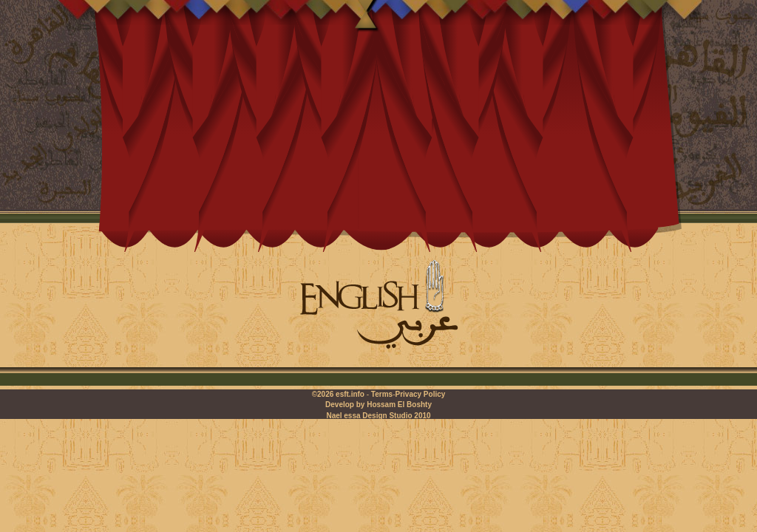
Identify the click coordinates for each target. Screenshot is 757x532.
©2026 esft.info (338, 394)
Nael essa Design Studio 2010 (378, 416)
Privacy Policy (420, 394)
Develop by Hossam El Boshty (378, 405)
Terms (382, 394)
